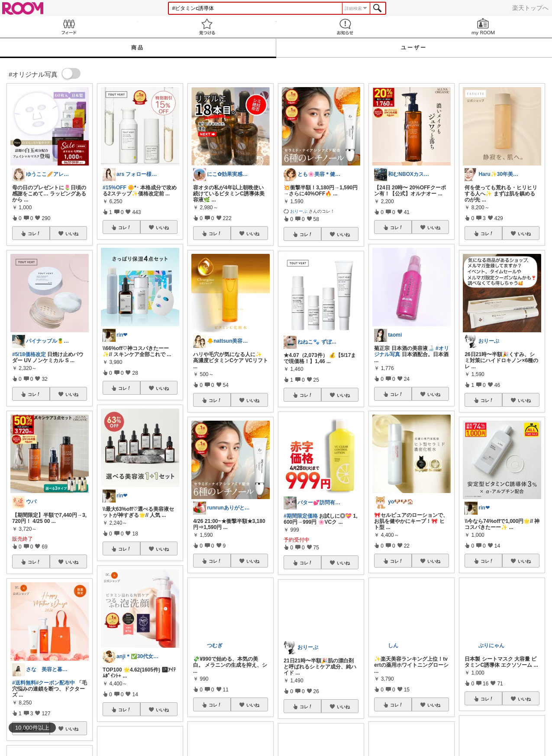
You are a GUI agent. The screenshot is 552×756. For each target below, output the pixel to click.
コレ (34, 234)
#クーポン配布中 (56, 683)
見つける (207, 27)
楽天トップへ (530, 8)
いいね (72, 234)
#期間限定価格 (301, 516)
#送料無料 (24, 683)
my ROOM (483, 27)
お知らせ (345, 27)
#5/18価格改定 (29, 354)
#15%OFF (115, 188)
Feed (69, 27)
